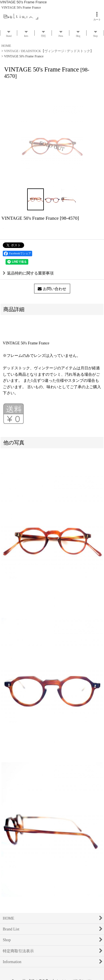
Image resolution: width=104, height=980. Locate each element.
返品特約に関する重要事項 (28, 273)
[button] (35, 199)
